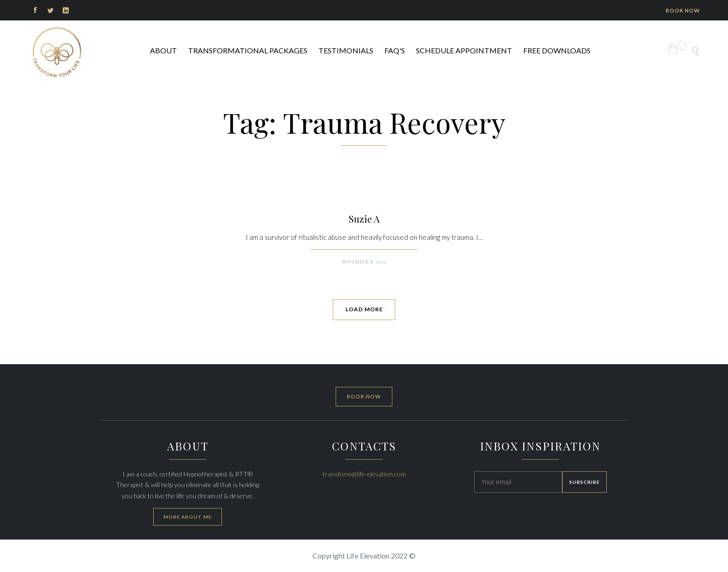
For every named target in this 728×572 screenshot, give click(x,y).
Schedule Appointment (464, 50)
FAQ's (395, 50)
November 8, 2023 (364, 262)
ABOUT (163, 50)
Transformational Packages (248, 50)
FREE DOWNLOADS (557, 50)
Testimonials (346, 50)
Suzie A (364, 219)
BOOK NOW (683, 10)
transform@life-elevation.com (364, 474)
